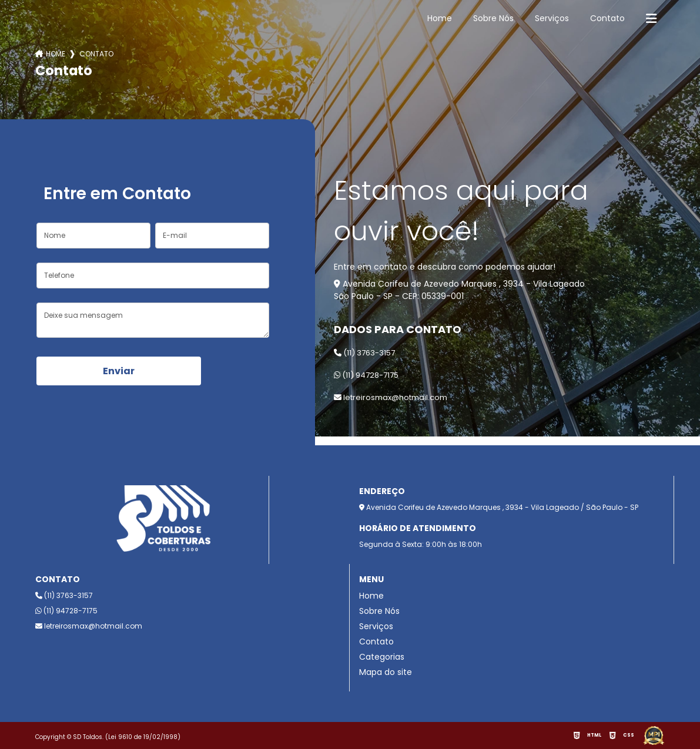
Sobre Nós (493, 18)
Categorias (382, 657)
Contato (607, 18)
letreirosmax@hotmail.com (391, 397)
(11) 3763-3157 (364, 353)
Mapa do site (386, 672)
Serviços (552, 18)
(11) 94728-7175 (366, 375)
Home (440, 18)
